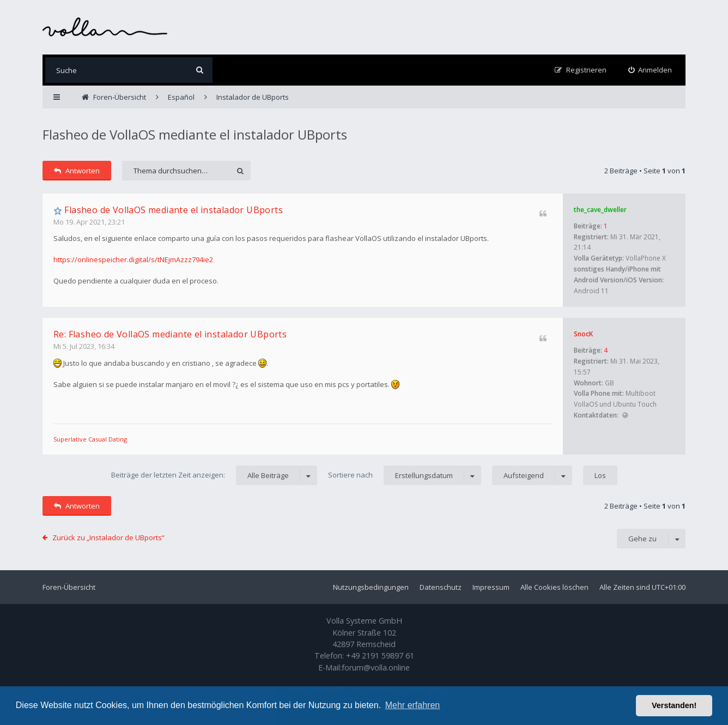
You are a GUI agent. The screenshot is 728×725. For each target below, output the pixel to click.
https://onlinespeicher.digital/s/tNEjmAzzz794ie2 (133, 259)
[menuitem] (650, 70)
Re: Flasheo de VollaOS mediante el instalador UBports (170, 334)
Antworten (77, 171)
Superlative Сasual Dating (90, 439)
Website (625, 416)
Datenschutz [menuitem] (441, 587)
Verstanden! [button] (674, 705)
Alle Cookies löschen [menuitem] (554, 587)
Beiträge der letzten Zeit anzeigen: (214, 475)
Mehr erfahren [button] (413, 705)
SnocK (583, 334)
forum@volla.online (376, 667)
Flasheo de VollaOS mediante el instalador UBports (195, 134)
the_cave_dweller (600, 210)
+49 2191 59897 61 (380, 655)
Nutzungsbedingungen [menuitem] (371, 587)
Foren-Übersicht (69, 587)
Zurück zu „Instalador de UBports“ (108, 537)
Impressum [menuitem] (491, 587)
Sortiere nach (405, 475)
